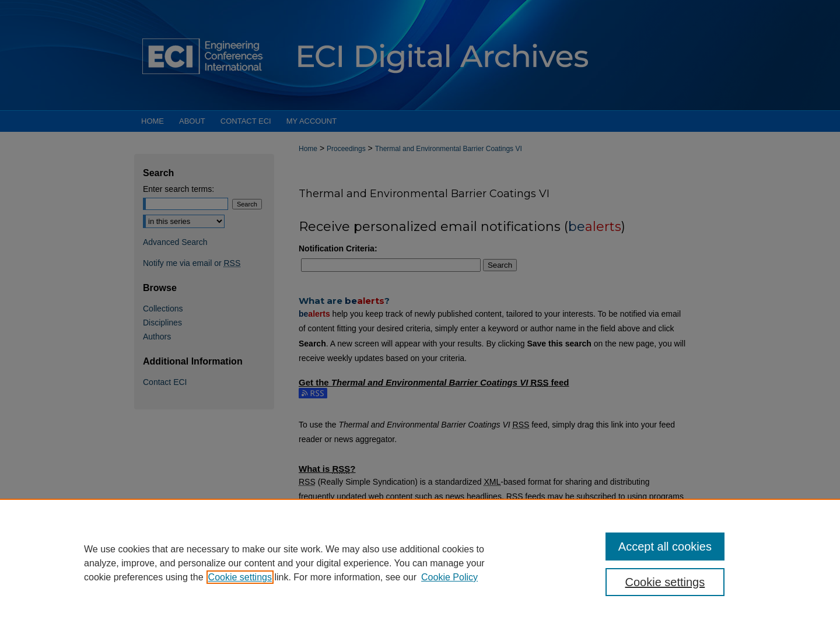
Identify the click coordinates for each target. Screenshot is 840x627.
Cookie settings (240, 577)
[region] (420, 563)
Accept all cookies (665, 547)
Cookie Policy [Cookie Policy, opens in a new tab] (449, 577)
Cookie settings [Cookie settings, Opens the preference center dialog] (665, 582)
